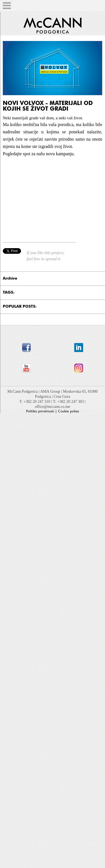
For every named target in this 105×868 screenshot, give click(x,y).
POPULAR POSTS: (20, 307)
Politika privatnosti (40, 411)
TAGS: (9, 293)
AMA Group (51, 391)
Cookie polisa (68, 411)
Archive (10, 278)
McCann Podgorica (23, 391)
